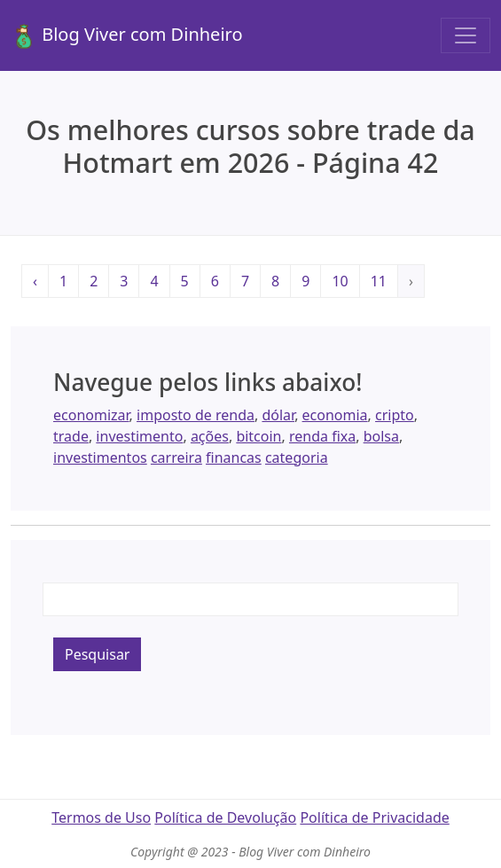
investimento (139, 436)
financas (234, 457)
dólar (278, 415)
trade (71, 436)
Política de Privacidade (374, 817)
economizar (91, 415)
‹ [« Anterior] (35, 281)
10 (340, 281)
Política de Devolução (225, 817)
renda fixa (322, 436)
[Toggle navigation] (466, 35)
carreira (176, 457)
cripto (395, 415)
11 (379, 281)
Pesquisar (97, 654)
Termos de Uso (101, 817)
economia (335, 415)
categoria (297, 457)
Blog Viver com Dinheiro (127, 36)
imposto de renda (196, 415)
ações (210, 436)
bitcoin (258, 436)
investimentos (100, 457)
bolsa (381, 436)
